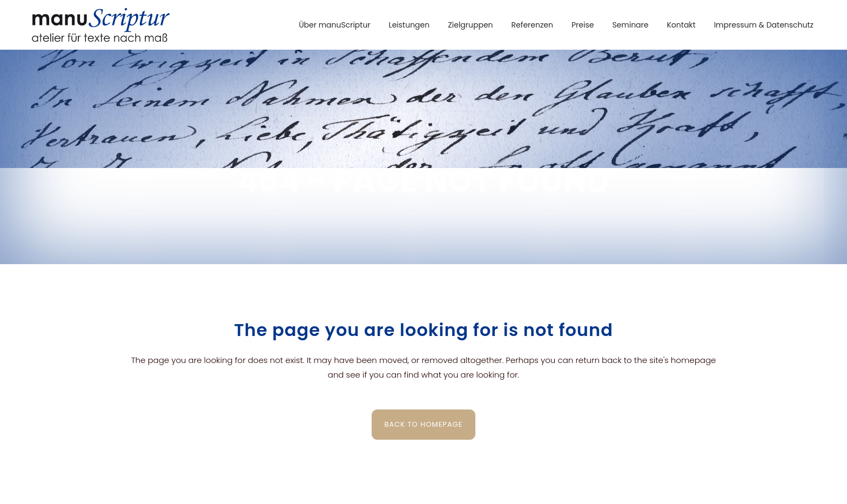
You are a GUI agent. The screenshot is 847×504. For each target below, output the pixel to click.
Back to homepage (424, 424)
